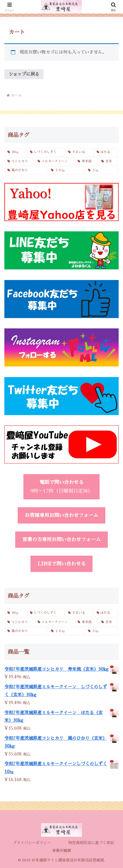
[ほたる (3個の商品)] (106, 152)
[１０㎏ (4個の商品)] (66, 170)
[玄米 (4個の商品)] (108, 161)
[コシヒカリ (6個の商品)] (19, 161)
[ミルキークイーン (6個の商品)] (55, 161)
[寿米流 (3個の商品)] (86, 161)
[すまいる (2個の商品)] (79, 152)
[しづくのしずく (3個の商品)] (46, 152)
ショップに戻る (24, 74)
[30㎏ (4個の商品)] (16, 152)
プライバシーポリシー (32, 843)
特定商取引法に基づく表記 (91, 843)
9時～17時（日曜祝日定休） (62, 487)
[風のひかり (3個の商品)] (26, 170)
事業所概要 (61, 851)
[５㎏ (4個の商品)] (102, 170)
